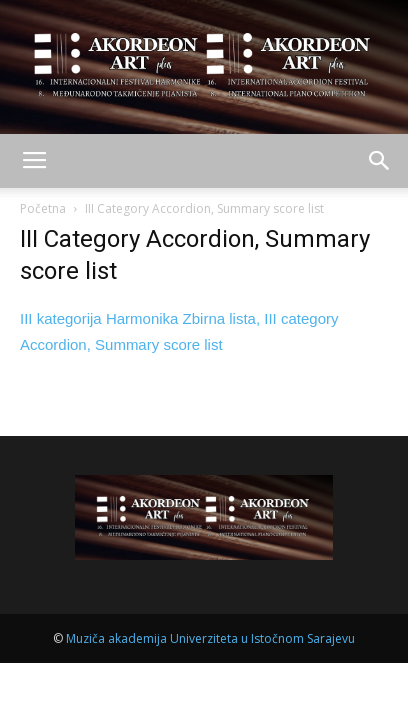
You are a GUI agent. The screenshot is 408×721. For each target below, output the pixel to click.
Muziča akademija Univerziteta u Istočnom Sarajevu (210, 638)
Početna (43, 208)
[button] (380, 161)
